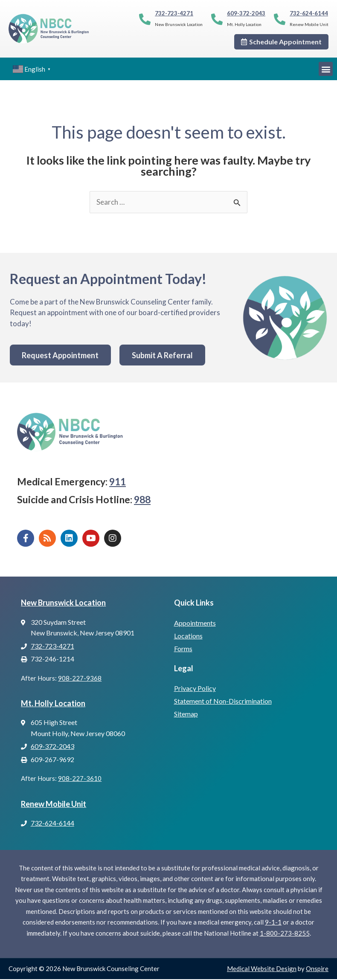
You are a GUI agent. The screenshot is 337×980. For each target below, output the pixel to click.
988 (142, 500)
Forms (183, 649)
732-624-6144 (309, 13)
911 (118, 482)
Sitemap (186, 714)
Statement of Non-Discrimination (223, 701)
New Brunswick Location (63, 603)
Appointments (195, 623)
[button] (326, 69)
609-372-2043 (246, 13)
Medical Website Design (262, 969)
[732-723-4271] (145, 19)
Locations (188, 636)
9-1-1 (273, 923)
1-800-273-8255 (285, 934)
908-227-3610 (80, 779)
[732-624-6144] (280, 19)
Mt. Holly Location (53, 704)
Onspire (317, 969)
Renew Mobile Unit (54, 804)
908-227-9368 (80, 678)
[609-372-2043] (217, 19)
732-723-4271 (174, 13)
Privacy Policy (195, 689)
